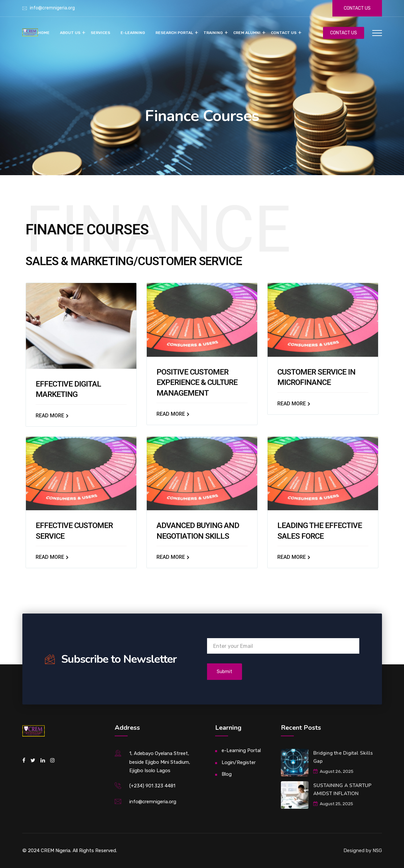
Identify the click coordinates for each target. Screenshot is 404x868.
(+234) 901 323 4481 (152, 786)
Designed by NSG (363, 851)
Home (44, 33)
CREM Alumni (247, 33)
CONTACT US (344, 33)
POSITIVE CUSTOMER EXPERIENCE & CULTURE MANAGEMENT (197, 383)
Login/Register (239, 762)
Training (213, 33)
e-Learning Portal (241, 750)
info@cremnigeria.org (52, 8)
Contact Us (284, 33)
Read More (52, 416)
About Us (70, 33)
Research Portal (174, 33)
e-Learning (133, 33)
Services (100, 33)
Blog (227, 774)
